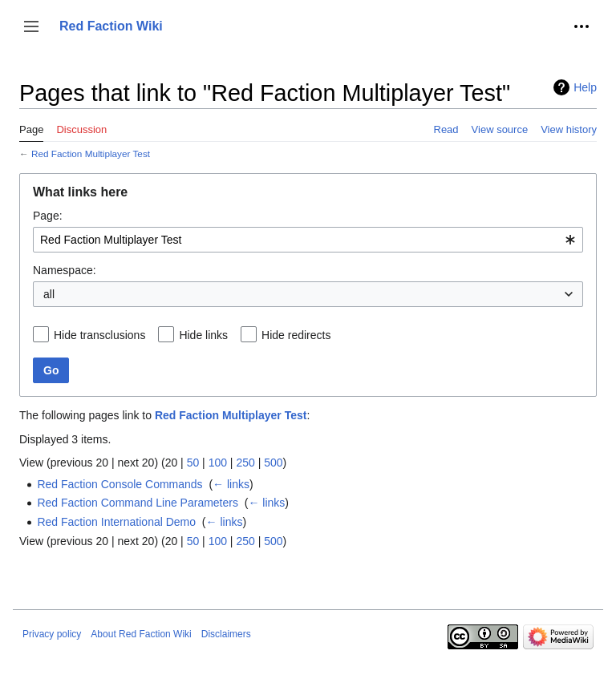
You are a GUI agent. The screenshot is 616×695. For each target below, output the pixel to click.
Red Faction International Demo (116, 522)
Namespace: (65, 270)
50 (193, 463)
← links (231, 484)
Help (585, 87)
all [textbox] (49, 294)
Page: (48, 216)
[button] (31, 26)
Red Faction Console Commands (120, 484)
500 (273, 463)
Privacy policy (52, 634)
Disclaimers (226, 634)
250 (245, 463)
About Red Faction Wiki (141, 634)
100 (218, 463)
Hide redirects (296, 335)
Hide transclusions (99, 335)
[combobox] (308, 240)
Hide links (203, 335)
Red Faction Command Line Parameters (138, 503)
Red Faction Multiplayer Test (91, 154)
